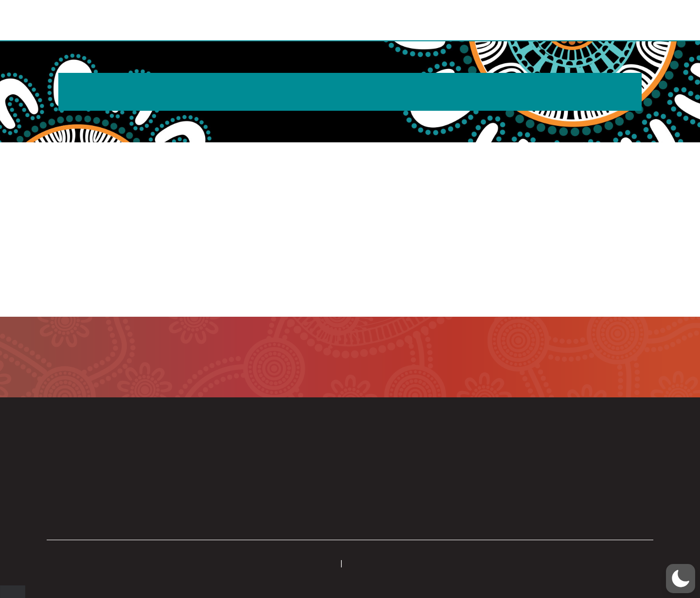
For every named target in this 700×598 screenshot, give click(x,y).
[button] (652, 21)
